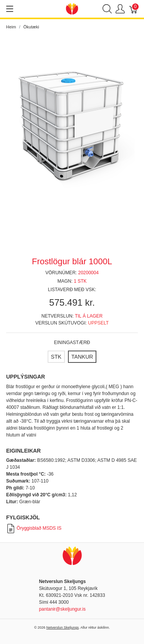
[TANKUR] (82, 357)
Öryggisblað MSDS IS (34, 528)
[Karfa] (134, 9)
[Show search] (107, 9)
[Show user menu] (120, 9)
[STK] (56, 357)
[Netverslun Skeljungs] (72, 8)
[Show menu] (10, 9)
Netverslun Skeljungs (63, 628)
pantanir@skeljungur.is (62, 609)
